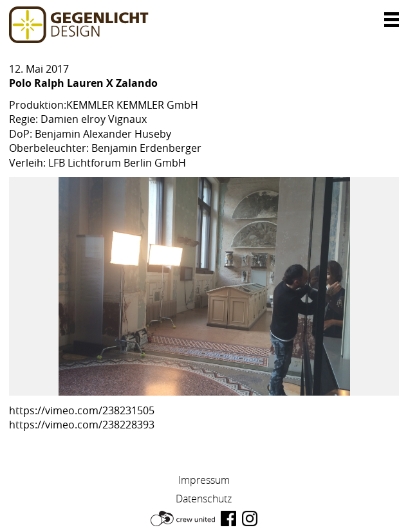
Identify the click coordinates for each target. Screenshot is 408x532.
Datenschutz (204, 499)
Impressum (204, 480)
